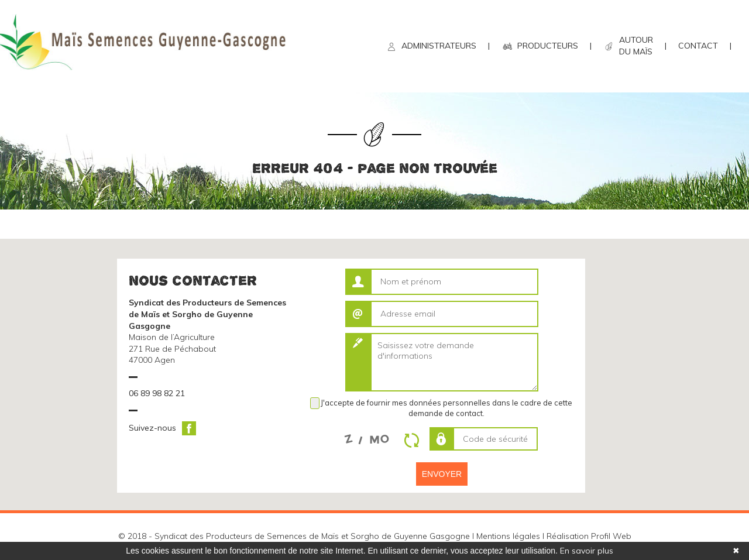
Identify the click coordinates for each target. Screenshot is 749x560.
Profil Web (611, 536)
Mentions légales (508, 536)
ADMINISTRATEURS (439, 46)
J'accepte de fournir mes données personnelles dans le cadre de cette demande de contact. (446, 408)
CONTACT (698, 46)
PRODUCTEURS (548, 46)
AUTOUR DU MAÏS (636, 46)
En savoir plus (587, 551)
